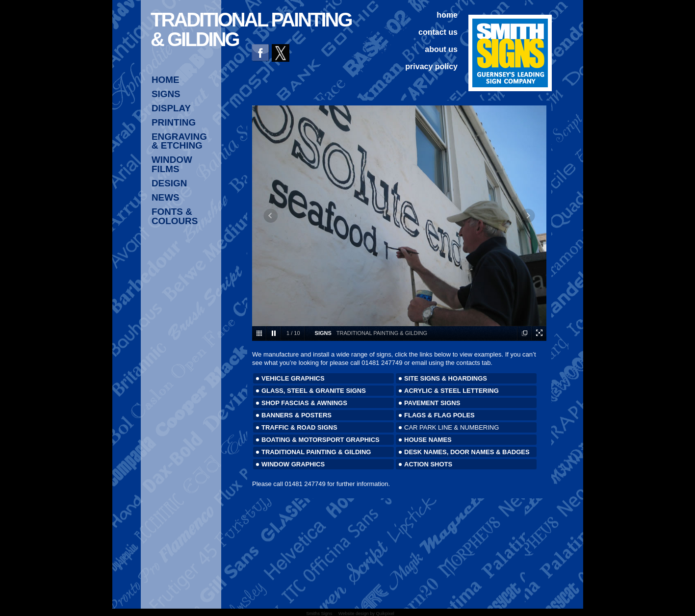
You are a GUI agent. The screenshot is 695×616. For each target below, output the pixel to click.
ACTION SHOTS (428, 464)
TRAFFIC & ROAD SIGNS (299, 427)
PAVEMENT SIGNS (432, 403)
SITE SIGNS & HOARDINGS (446, 378)
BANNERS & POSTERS (296, 415)
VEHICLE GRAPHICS (293, 378)
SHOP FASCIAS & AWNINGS (304, 403)
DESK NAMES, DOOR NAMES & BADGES (467, 452)
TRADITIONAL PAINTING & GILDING (316, 452)
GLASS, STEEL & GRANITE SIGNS (314, 391)
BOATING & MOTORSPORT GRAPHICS (321, 440)
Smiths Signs (319, 614)
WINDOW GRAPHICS (293, 464)
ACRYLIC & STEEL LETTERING (451, 391)
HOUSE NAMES (428, 440)
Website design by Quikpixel (366, 614)
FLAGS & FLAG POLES (439, 415)
